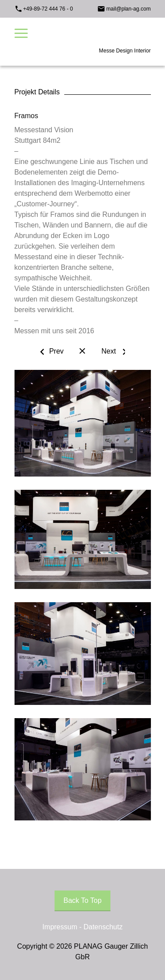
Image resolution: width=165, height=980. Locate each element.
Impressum (60, 927)
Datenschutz (103, 927)
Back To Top (82, 900)
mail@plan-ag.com (128, 9)
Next (108, 351)
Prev (57, 351)
